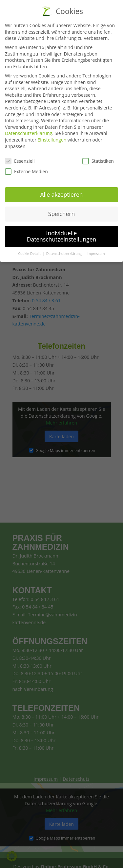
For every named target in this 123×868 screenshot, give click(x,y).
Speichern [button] (61, 211)
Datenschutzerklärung (29, 131)
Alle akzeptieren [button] (61, 192)
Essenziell (20, 158)
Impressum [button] (96, 251)
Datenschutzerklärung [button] (64, 251)
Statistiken (98, 158)
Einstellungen (52, 137)
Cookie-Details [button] (30, 251)
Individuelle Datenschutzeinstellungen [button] (62, 233)
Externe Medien (26, 169)
